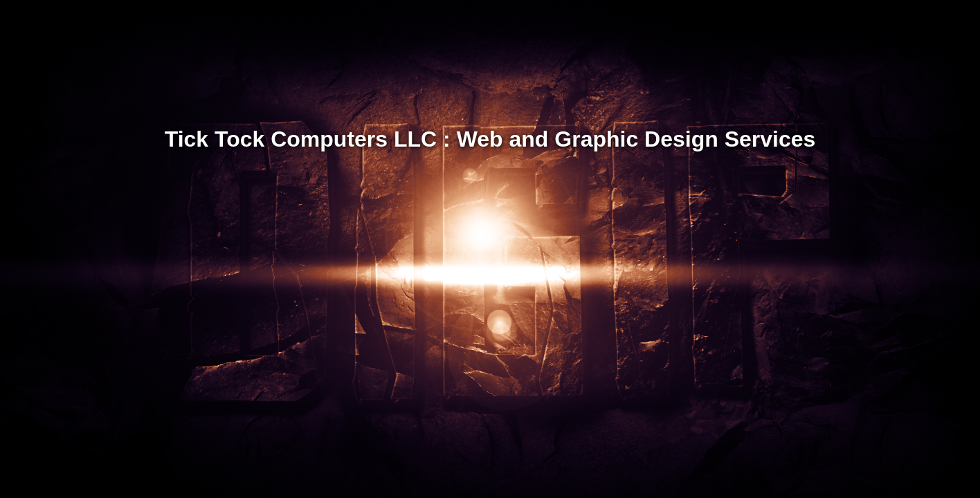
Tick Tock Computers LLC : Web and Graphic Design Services (490, 139)
